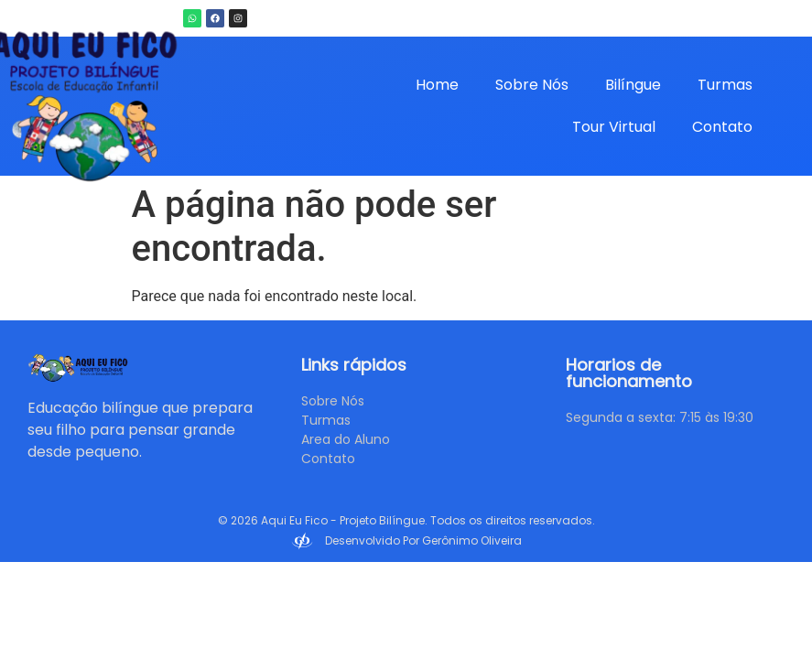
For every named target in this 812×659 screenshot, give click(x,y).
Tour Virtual (614, 127)
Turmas (725, 85)
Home (437, 85)
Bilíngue (633, 85)
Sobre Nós (532, 85)
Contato (722, 127)
